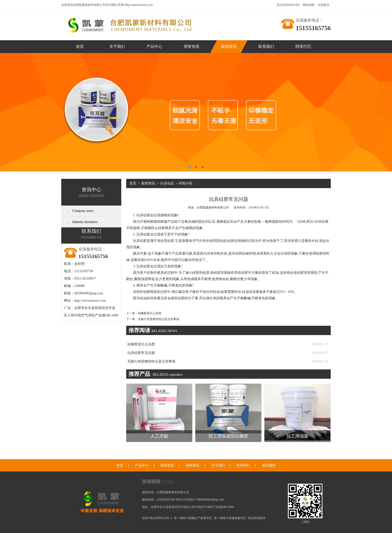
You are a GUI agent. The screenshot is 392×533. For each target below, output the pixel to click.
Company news (83, 211)
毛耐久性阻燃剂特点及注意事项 (159, 319)
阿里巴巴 (303, 46)
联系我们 (266, 46)
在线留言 (324, 5)
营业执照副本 (257, 518)
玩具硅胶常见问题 (141, 353)
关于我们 (117, 46)
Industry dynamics (85, 222)
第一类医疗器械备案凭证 (230, 518)
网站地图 (309, 5)
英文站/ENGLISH (288, 5)
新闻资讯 (229, 46)
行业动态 (167, 183)
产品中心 (154, 46)
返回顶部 (269, 465)
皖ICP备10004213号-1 (157, 518)
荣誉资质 (192, 46)
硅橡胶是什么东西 (150, 313)
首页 (80, 46)
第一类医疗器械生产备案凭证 (193, 518)
